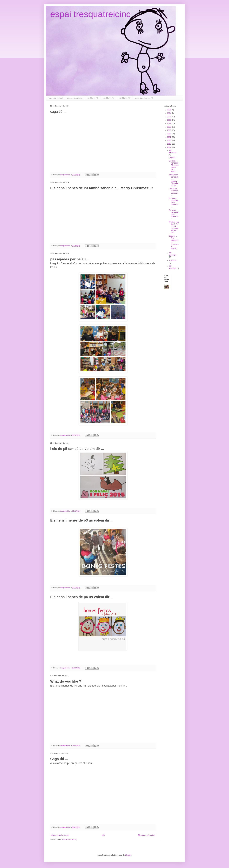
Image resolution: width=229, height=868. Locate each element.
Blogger (128, 855)
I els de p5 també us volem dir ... (174, 192)
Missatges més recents (60, 835)
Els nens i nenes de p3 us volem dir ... (174, 203)
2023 (169, 117)
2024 (169, 113)
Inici (103, 835)
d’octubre (173, 260)
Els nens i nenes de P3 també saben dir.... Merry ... (174, 166)
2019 (169, 130)
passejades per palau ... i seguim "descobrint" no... (174, 180)
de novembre (173, 254)
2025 (169, 110)
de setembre (173, 267)
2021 (169, 123)
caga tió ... (173, 158)
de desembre (173, 151)
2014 (169, 147)
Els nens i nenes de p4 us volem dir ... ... (174, 214)
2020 (169, 127)
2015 (169, 144)
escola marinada (75, 98)
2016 (169, 140)
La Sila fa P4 (108, 98)
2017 (169, 137)
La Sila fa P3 (92, 98)
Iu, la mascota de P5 (144, 98)
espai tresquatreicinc (90, 14)
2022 (169, 120)
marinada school (55, 98)
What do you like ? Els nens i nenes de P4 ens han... (174, 227)
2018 (169, 134)
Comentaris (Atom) (70, 839)
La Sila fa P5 (124, 98)
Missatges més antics (147, 835)
